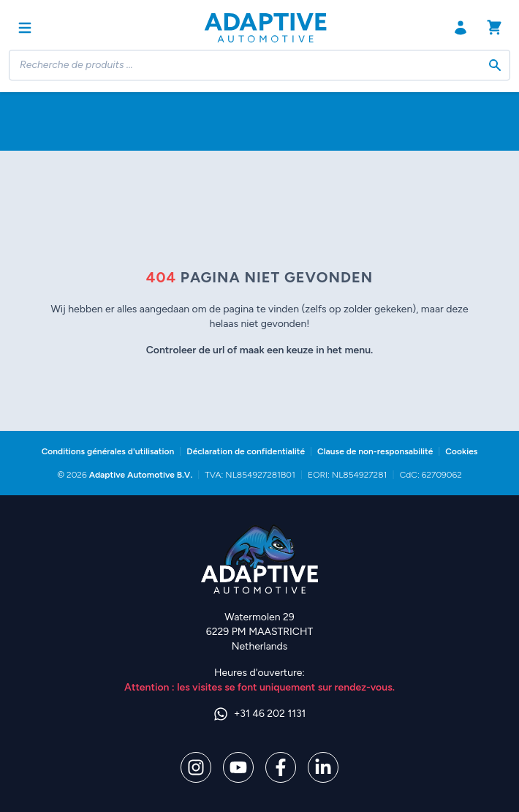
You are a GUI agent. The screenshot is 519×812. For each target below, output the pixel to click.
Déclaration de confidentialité (246, 451)
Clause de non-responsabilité (375, 451)
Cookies (461, 451)
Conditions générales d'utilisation (108, 451)
